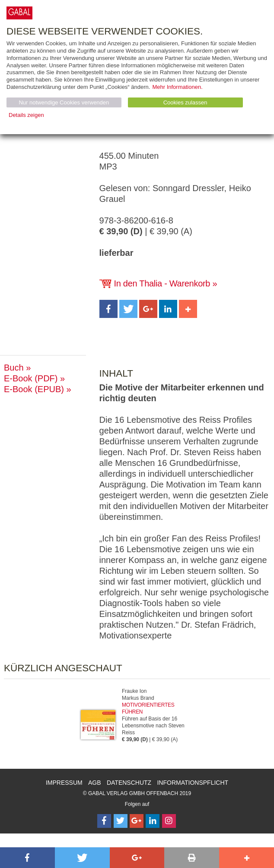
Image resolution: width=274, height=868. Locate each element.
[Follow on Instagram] (169, 821)
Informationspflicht (193, 783)
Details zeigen (26, 115)
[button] (108, 309)
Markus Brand (138, 698)
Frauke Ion (134, 691)
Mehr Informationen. (177, 87)
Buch (14, 368)
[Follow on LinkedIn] (153, 821)
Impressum (64, 783)
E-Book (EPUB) (34, 389)
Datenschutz (129, 783)
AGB (95, 783)
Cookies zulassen (185, 102)
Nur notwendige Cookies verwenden (64, 102)
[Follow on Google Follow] (137, 821)
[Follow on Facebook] (104, 821)
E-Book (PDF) (31, 378)
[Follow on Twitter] (121, 821)
